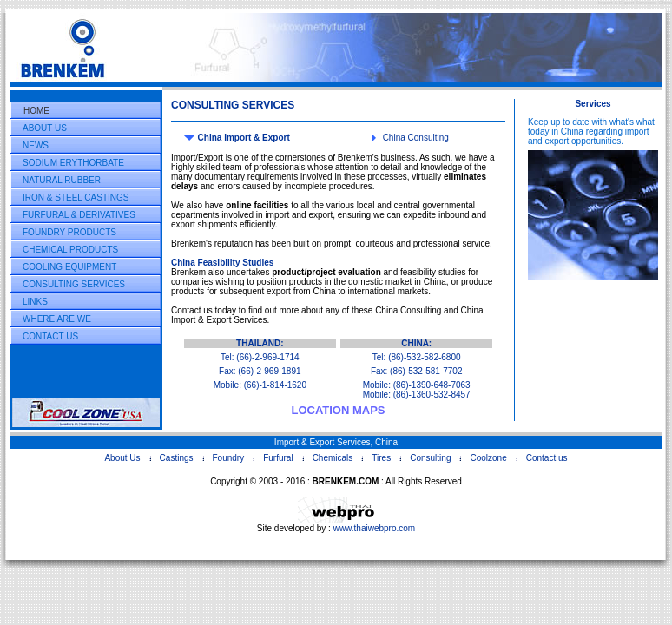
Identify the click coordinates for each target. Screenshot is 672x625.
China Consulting (416, 138)
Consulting (430, 458)
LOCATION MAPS (338, 410)
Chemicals (333, 458)
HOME (36, 111)
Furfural (278, 458)
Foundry (229, 458)
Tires (381, 458)
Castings (177, 458)
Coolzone (488, 458)
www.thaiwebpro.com (374, 528)
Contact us (547, 458)
